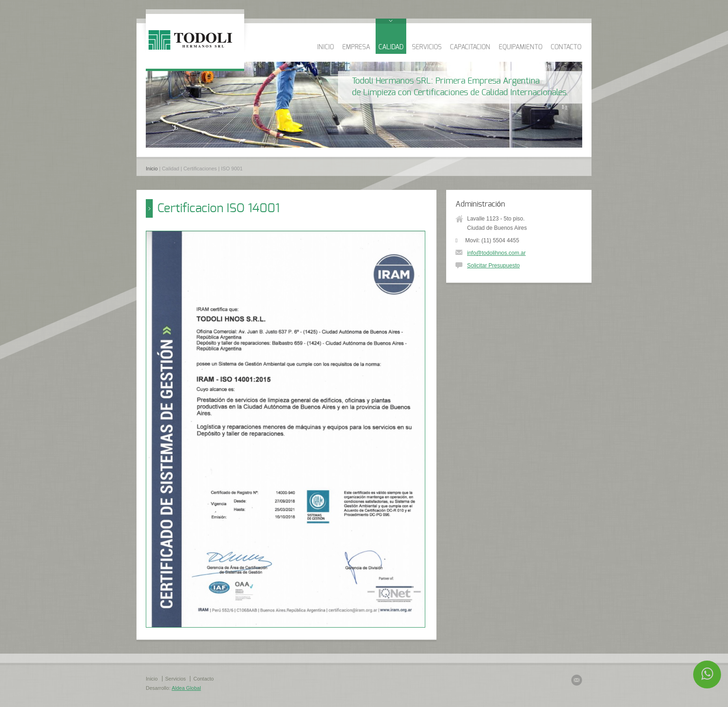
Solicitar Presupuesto (493, 266)
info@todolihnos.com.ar (496, 253)
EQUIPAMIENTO (520, 47)
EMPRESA (356, 47)
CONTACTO (566, 47)
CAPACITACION (470, 47)
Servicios (176, 679)
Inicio (152, 169)
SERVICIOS (427, 47)
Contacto (203, 679)
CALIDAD (391, 47)
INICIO (325, 47)
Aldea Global (186, 688)
